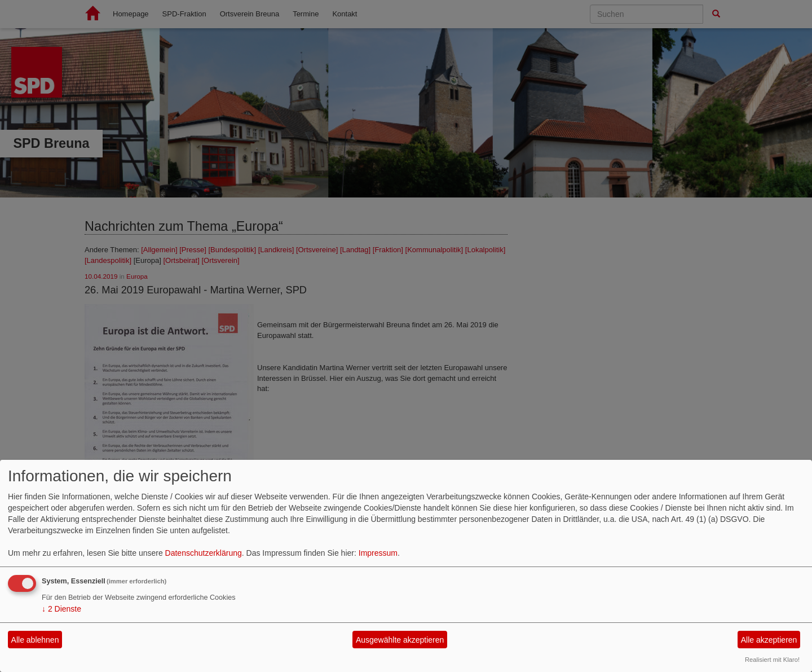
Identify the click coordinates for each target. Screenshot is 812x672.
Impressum (378, 553)
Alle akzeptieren (769, 640)
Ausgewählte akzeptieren (400, 640)
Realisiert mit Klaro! (772, 660)
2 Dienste (61, 609)
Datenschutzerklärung (204, 553)
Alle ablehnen (35, 640)
